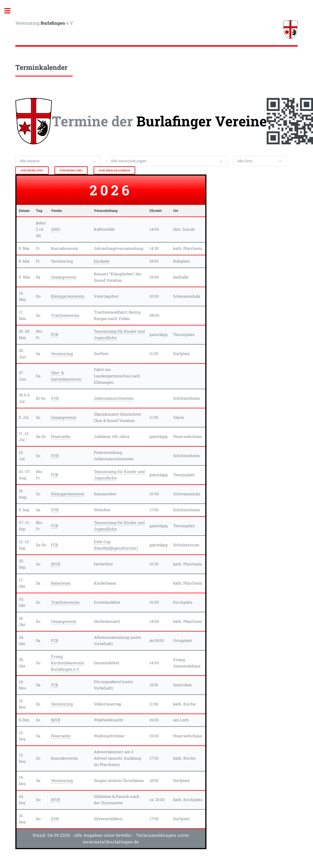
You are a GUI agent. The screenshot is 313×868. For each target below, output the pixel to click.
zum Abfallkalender (114, 170)
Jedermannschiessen (114, 398)
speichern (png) (71, 170)
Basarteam (61, 583)
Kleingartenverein (68, 296)
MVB (56, 564)
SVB (55, 398)
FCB (55, 334)
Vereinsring (62, 354)
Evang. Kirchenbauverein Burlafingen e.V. (68, 663)
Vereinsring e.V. (44, 23)
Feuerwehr (61, 436)
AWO (56, 229)
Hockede (102, 261)
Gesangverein (64, 277)
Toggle (10, 11)
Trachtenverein (65, 315)
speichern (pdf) (32, 170)
